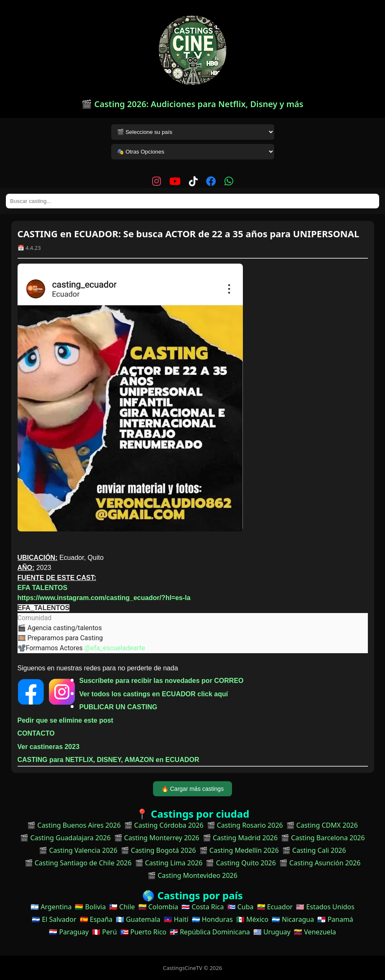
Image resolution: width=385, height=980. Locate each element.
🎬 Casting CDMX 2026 (322, 825)
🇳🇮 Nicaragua (293, 919)
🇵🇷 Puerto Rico (143, 932)
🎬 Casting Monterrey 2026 (157, 838)
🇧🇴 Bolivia (90, 907)
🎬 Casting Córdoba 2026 (164, 825)
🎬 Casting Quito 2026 (241, 863)
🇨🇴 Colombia (158, 907)
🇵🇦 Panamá (335, 919)
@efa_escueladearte (115, 648)
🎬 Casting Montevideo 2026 (192, 875)
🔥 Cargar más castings (192, 789)
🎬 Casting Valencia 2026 (78, 850)
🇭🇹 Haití (176, 919)
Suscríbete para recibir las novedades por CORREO (162, 681)
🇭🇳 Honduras (212, 919)
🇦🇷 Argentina (51, 907)
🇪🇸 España (96, 919)
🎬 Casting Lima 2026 (169, 863)
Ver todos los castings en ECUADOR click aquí (154, 694)
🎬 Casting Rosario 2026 (245, 825)
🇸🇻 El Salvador (54, 919)
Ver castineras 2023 (49, 747)
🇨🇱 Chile (122, 907)
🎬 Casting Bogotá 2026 (158, 850)
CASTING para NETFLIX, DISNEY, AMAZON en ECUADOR (108, 760)
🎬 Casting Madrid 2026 (240, 838)
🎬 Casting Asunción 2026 (320, 863)
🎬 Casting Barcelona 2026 (323, 838)
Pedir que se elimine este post (65, 720)
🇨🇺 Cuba (241, 907)
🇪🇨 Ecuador (275, 907)
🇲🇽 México (252, 919)
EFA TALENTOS (43, 588)
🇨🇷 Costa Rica (203, 907)
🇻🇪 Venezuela (315, 932)
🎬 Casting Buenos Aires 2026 (74, 825)
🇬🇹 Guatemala (138, 919)
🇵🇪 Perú (104, 932)
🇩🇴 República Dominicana (210, 932)
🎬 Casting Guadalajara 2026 (65, 838)
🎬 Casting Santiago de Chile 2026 (78, 863)
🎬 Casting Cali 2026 (314, 850)
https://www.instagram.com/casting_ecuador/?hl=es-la (104, 598)
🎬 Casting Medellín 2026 (239, 850)
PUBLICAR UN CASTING (119, 707)
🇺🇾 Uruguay (272, 932)
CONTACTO (36, 733)
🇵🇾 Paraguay (69, 932)
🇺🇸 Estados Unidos (325, 907)
